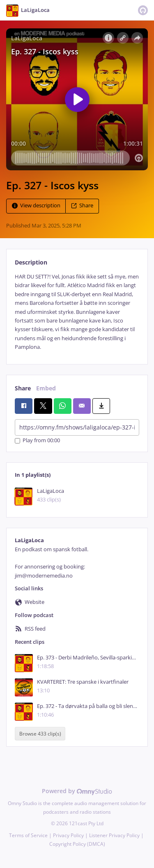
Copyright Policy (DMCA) (77, 844)
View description (36, 205)
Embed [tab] (46, 388)
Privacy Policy (68, 835)
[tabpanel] (77, 312)
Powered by (77, 791)
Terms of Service (28, 835)
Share (82, 205)
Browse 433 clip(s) (40, 734)
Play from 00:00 (37, 441)
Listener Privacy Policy (114, 835)
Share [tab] (23, 388)
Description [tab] (31, 262)
